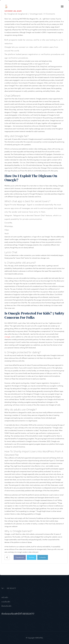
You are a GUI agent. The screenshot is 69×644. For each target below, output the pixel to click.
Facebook (20, 557)
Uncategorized (36, 14)
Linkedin (43, 557)
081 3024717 (11, 589)
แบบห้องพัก (6, 602)
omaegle (7, 337)
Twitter (32, 557)
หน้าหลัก (5, 598)
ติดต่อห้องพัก (6, 607)
